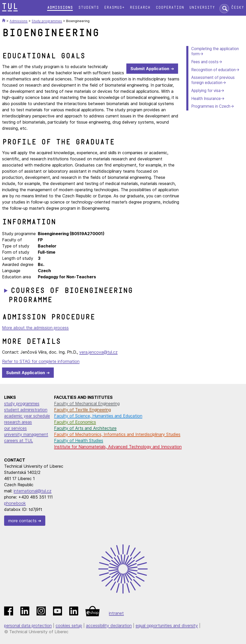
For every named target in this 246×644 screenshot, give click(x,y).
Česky (238, 8)
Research (140, 8)
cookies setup (69, 625)
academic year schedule (27, 416)
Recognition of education (213, 70)
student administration (26, 410)
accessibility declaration (109, 625)
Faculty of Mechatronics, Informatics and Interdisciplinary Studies (117, 434)
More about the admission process (35, 328)
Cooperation (170, 8)
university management (26, 434)
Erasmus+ (114, 8)
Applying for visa (206, 91)
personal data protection (28, 625)
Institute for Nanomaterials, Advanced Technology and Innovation (118, 447)
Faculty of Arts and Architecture (85, 428)
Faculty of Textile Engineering (82, 410)
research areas (18, 422)
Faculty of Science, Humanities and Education (98, 416)
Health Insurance (206, 99)
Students (89, 8)
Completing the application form (215, 51)
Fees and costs (205, 62)
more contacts (22, 521)
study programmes (22, 403)
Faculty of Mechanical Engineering (87, 403)
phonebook (15, 503)
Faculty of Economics (75, 422)
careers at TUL (19, 440)
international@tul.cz (33, 491)
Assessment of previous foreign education (213, 80)
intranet (116, 613)
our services (15, 428)
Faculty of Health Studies (79, 440)
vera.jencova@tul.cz (98, 352)
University (202, 8)
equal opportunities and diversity (167, 625)
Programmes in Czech (211, 106)
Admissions (60, 8)
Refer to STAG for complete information (41, 361)
